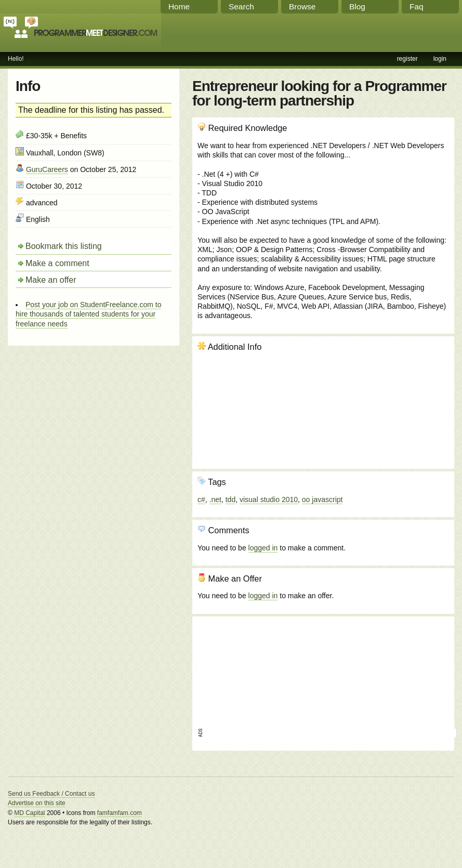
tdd (230, 499)
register (407, 59)
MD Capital (29, 813)
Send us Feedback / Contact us (51, 794)
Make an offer (51, 280)
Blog (357, 6)
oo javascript (322, 499)
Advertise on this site (37, 803)
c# (201, 499)
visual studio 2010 (269, 499)
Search (241, 6)
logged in (263, 548)
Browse (302, 6)
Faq (417, 6)
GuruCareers (47, 169)
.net (215, 499)
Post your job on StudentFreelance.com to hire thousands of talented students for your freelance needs (88, 314)
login (440, 59)
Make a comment (57, 263)
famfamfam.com (120, 813)
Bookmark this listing (64, 246)
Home (179, 6)
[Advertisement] (255, 674)
